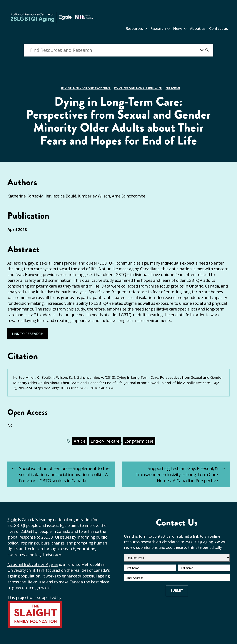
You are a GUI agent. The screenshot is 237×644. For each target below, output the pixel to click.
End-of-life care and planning (86, 88)
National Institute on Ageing (33, 564)
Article (80, 441)
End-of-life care (105, 441)
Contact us (218, 29)
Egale (12, 520)
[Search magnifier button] (207, 50)
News (178, 29)
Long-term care (139, 441)
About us (198, 29)
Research (158, 29)
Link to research (28, 334)
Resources (134, 29)
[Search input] (114, 50)
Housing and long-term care (138, 88)
